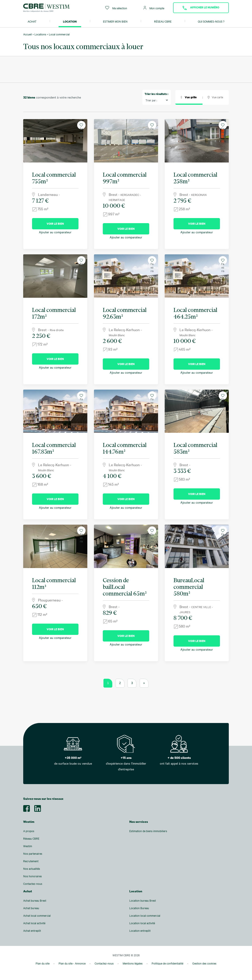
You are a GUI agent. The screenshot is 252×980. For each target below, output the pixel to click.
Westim (28, 846)
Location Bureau (139, 908)
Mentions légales (133, 963)
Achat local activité (34, 923)
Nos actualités (32, 869)
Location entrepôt (140, 931)
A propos (29, 831)
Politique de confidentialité (167, 963)
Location (70, 21)
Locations (40, 34)
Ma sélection (116, 8)
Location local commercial (145, 916)
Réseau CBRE (163, 21)
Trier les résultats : (156, 94)
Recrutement (31, 861)
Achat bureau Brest (35, 901)
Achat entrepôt (32, 931)
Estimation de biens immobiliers (148, 831)
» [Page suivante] (144, 683)
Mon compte (154, 8)
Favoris (81, 126)
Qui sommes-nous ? (211, 21)
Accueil (28, 34)
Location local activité (142, 923)
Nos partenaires (33, 854)
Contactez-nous (33, 884)
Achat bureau (31, 908)
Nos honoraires (32, 876)
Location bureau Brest (143, 901)
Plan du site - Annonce (72, 963)
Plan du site (43, 963)
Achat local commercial (37, 916)
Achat (32, 21)
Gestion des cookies (204, 963)
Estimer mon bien (115, 21)
